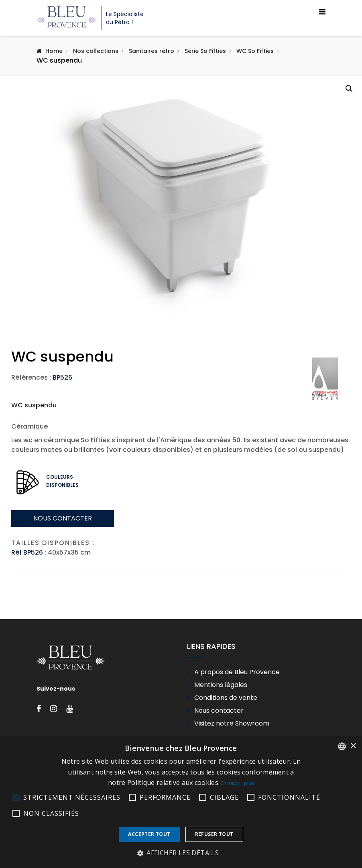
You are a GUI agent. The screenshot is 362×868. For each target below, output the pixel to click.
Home (54, 51)
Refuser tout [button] (214, 834)
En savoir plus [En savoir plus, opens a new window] (238, 783)
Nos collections (96, 51)
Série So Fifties (205, 51)
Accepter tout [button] (149, 834)
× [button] (353, 746)
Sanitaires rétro (152, 51)
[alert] (181, 802)
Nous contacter (63, 595)
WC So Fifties (255, 51)
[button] (349, 89)
